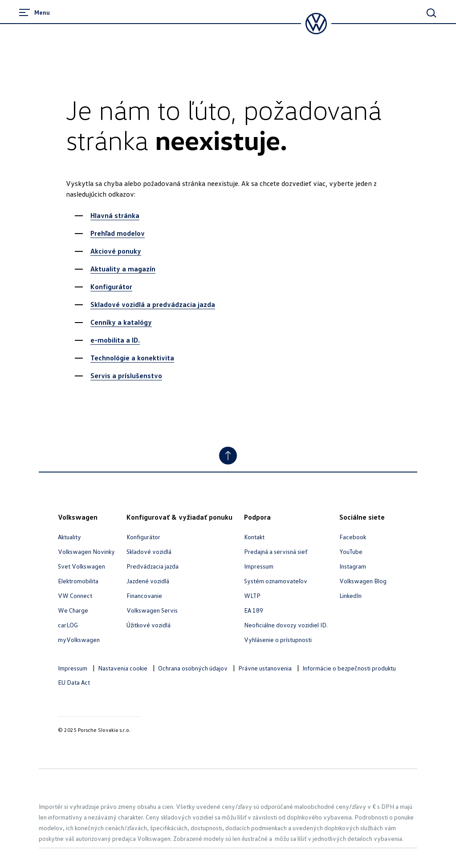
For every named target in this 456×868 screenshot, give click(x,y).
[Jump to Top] (228, 456)
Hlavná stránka (115, 215)
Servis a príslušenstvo (126, 375)
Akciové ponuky (116, 251)
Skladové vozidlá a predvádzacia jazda (153, 304)
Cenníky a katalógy (121, 322)
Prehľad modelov (118, 233)
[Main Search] (432, 13)
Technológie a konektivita (132, 358)
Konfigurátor (111, 287)
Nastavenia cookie (123, 668)
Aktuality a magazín (123, 269)
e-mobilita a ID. (115, 340)
